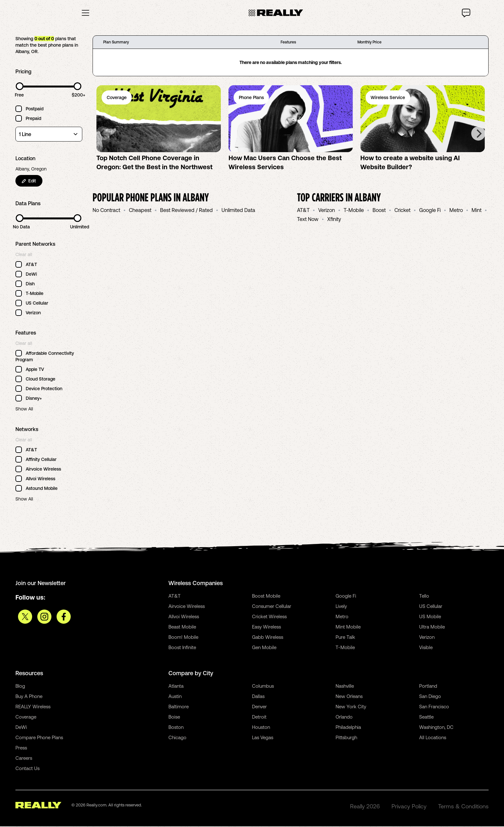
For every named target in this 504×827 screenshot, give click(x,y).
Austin (175, 697)
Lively (341, 607)
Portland (428, 687)
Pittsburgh (346, 738)
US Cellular (431, 607)
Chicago (177, 738)
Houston (261, 728)
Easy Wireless (266, 627)
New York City (351, 707)
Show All (24, 409)
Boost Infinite (182, 648)
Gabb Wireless (268, 638)
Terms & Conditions (463, 807)
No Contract (106, 211)
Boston (176, 728)
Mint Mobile (348, 627)
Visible (426, 648)
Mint (477, 211)
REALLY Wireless (33, 707)
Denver (259, 707)
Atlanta (176, 687)
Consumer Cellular (272, 607)
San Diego (430, 697)
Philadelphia (348, 728)
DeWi (21, 728)
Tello (424, 597)
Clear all (24, 255)
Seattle (426, 717)
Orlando (344, 717)
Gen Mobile (264, 648)
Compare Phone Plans (39, 738)
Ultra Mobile (432, 627)
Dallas (258, 697)
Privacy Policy (409, 807)
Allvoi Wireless (184, 617)
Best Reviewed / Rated (186, 211)
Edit (29, 181)
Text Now (308, 220)
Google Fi (430, 211)
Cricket (402, 211)
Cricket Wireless (269, 617)
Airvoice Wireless (187, 607)
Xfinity (334, 220)
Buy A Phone (29, 697)
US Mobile (430, 617)
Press (21, 748)
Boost (379, 211)
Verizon (327, 211)
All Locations (433, 738)
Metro (456, 211)
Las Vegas (263, 738)
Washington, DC (436, 728)
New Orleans (349, 697)
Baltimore (179, 707)
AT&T (303, 211)
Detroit (259, 717)
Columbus (263, 687)
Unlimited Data (238, 211)
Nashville (345, 687)
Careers (24, 759)
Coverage (26, 717)
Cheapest (140, 211)
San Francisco (434, 707)
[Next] (478, 134)
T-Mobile (354, 211)
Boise (174, 717)
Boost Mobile (266, 597)
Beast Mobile (182, 627)
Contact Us (27, 769)
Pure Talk (345, 638)
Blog (20, 687)
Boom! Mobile (183, 638)
